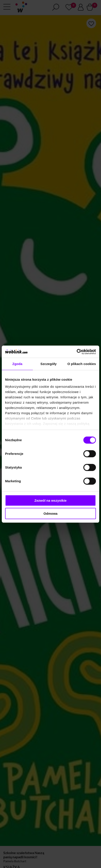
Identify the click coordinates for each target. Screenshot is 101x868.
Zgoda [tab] (17, 364)
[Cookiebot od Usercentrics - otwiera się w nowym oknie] (77, 352)
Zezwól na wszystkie (50, 500)
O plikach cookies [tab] (82, 364)
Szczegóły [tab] (48, 364)
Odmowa (50, 513)
